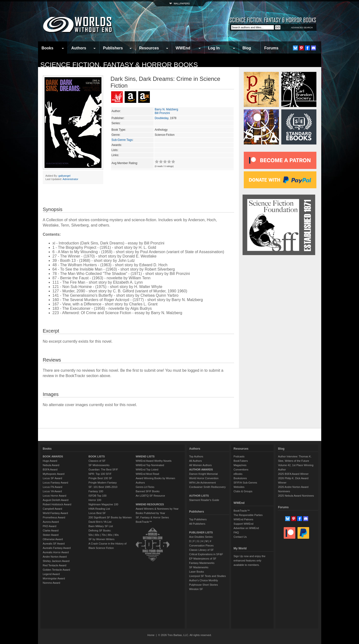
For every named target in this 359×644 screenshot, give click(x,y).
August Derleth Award (56, 500)
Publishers (113, 48)
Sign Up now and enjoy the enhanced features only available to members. (249, 561)
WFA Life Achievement (202, 483)
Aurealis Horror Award (56, 552)
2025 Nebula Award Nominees (296, 496)
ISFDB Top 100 (98, 496)
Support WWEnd (244, 524)
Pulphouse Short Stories (203, 585)
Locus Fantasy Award (56, 483)
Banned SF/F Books (147, 491)
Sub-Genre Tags (122, 140)
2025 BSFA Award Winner (293, 474)
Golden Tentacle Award (57, 570)
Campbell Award (53, 509)
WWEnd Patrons (243, 519)
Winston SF (196, 589)
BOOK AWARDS (53, 456)
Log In (214, 48)
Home (151, 635)
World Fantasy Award (55, 513)
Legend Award (51, 574)
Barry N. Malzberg (166, 109)
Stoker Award (51, 535)
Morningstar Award (54, 578)
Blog (247, 48)
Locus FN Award (53, 487)
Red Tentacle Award (55, 565)
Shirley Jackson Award (56, 561)
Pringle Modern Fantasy (103, 483)
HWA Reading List (99, 509)
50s (91, 535)
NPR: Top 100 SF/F (100, 474)
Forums (271, 48)
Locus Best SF (97, 513)
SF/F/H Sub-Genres (245, 483)
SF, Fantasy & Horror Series (152, 517)
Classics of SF (97, 461)
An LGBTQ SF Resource (150, 496)
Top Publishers (198, 519)
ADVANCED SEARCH (302, 28)
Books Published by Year (150, 513)
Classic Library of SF (201, 550)
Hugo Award (50, 461)
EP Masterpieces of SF (203, 559)
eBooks (238, 474)
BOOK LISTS (97, 456)
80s (110, 535)
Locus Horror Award (55, 496)
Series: (116, 123)
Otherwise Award (53, 539)
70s (104, 535)
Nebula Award (51, 465)
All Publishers (197, 524)
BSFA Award (50, 470)
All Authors (195, 461)
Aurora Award (51, 522)
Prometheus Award (54, 517)
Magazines (240, 465)
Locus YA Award (52, 491)
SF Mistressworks (99, 465)
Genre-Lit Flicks (145, 487)
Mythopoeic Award (54, 474)
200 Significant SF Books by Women (110, 517)
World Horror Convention (204, 478)
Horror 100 (95, 500)
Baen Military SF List (101, 526)
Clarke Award (51, 530)
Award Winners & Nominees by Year (157, 509)
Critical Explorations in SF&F (206, 554)
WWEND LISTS (145, 456)
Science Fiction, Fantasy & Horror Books (119, 65)
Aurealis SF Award (54, 544)
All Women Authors (200, 465)
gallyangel (64, 176)
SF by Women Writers (102, 539)
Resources (149, 48)
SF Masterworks (199, 567)
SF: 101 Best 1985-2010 (103, 487)
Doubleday (161, 118)
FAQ (236, 532)
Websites (239, 487)
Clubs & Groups (243, 491)
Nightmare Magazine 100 (103, 504)
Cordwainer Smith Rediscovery (207, 487)
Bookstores (240, 478)
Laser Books (196, 572)
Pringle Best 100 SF (100, 478)
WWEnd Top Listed (147, 470)
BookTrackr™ (144, 522)
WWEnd (183, 48)
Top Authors (196, 456)
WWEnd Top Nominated (150, 465)
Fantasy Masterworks (202, 563)
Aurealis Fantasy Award (57, 548)
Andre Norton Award (55, 557)
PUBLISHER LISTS (201, 532)
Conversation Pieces (201, 546)
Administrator (70, 179)
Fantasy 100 (96, 491)
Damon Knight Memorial (203, 474)
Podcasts (239, 456)
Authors (79, 48)
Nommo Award (52, 583)
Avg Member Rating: (125, 163)
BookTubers (241, 461)
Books (48, 48)
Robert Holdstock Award (57, 504)
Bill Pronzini (162, 113)
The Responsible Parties (248, 515)
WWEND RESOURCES (150, 504)
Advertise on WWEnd (246, 528)
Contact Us (240, 537)
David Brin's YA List (100, 522)
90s (116, 535)
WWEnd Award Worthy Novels (153, 461)
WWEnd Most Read (147, 474)
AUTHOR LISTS (199, 496)
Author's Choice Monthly (203, 580)
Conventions (241, 470)
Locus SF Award (53, 478)
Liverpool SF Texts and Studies (207, 576)
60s (97, 535)
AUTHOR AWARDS (201, 470)
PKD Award (50, 526)
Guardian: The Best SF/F (103, 470)
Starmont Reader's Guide (204, 500)
